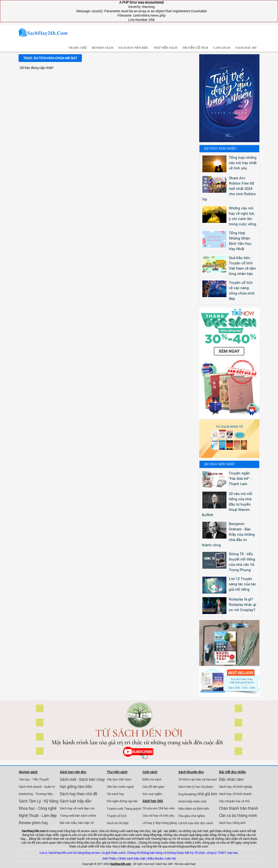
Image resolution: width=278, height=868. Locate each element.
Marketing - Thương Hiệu (36, 794)
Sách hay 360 (246, 48)
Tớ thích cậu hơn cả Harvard (197, 779)
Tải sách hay (115, 794)
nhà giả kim (207, 794)
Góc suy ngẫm (152, 794)
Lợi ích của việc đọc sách (196, 823)
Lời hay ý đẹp (152, 823)
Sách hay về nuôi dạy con (77, 808)
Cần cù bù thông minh (238, 815)
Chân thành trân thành (238, 808)
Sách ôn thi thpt (118, 823)
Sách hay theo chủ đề (78, 794)
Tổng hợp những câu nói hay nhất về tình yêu (243, 163)
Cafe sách (222, 48)
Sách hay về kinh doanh (235, 794)
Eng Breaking (187, 794)
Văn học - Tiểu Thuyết (34, 779)
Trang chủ (78, 48)
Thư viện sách (165, 48)
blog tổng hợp (153, 835)
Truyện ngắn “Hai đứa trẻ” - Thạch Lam (240, 478)
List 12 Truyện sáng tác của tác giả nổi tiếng (242, 584)
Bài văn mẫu (68, 823)
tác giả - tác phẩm (164, 831)
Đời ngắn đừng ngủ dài (122, 801)
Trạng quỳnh (133, 808)
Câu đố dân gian (153, 787)
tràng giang (169, 823)
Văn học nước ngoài (120, 787)
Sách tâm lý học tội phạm (196, 787)
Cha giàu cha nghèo (192, 816)
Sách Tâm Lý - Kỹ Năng (39, 801)
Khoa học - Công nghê (38, 808)
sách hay (132, 831)
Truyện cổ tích (195, 48)
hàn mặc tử (86, 823)
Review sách (102, 48)
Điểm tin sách (152, 779)
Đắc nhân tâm (231, 779)
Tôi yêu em (150, 808)
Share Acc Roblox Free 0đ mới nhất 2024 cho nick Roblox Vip (229, 188)
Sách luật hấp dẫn (76, 801)
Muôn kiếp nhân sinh (192, 801)
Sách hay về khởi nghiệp (236, 787)
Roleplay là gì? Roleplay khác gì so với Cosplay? (243, 604)
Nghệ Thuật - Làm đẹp (38, 815)
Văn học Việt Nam (119, 779)
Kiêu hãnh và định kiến (194, 808)
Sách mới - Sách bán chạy (82, 779)
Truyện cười (115, 808)
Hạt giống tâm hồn (76, 786)
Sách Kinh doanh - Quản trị (37, 787)
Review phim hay (33, 823)
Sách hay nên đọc (133, 48)
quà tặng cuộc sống (203, 835)
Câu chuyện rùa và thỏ (234, 801)
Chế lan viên (166, 808)
